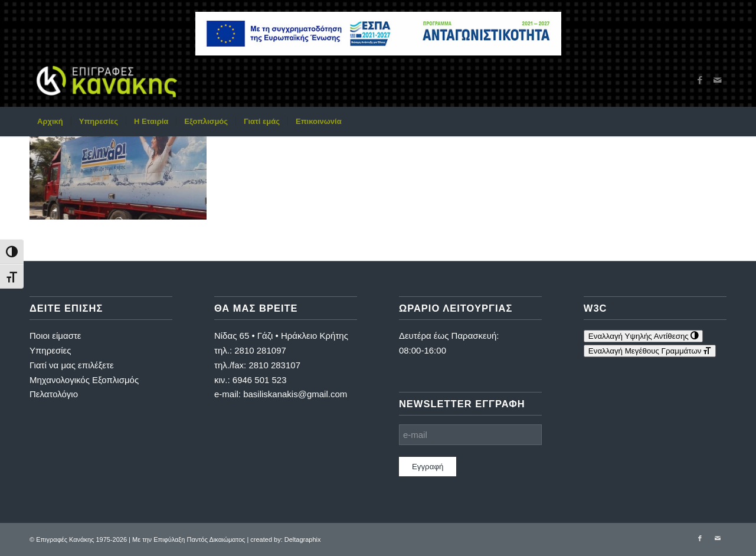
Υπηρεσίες (50, 350)
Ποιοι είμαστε (55, 336)
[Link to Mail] (718, 80)
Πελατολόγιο (54, 394)
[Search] (719, 122)
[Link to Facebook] (700, 80)
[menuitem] (50, 122)
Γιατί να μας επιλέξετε (72, 365)
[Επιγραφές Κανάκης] (107, 80)
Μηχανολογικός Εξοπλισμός (84, 380)
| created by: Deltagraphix (284, 539)
